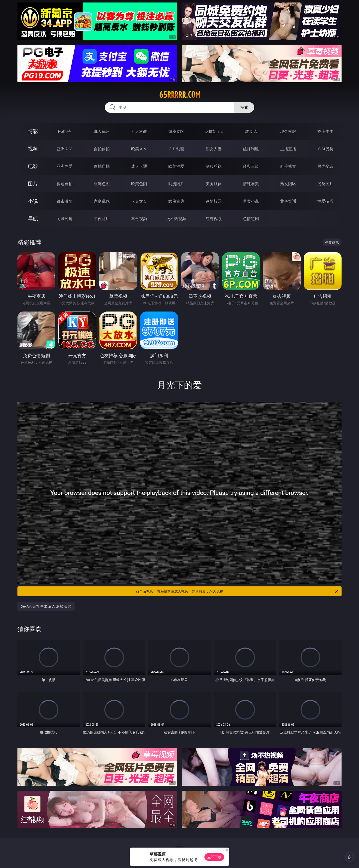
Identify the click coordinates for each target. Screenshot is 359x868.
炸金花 (251, 131)
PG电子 (64, 131)
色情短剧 (251, 219)
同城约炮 (65, 219)
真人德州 (102, 131)
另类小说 (251, 201)
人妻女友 (139, 201)
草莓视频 (139, 219)
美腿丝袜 (214, 184)
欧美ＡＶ (139, 149)
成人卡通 (139, 166)
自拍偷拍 (102, 149)
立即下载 (214, 857)
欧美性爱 (176, 166)
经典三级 (251, 166)
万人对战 (139, 131)
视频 (33, 149)
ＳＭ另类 (325, 149)
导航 (33, 218)
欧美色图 (139, 184)
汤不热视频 (176, 219)
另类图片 (325, 184)
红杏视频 (214, 219)
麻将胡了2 (214, 131)
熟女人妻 (214, 149)
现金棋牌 (288, 131)
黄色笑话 (288, 201)
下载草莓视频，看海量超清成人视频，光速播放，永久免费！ (236, 591)
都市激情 (65, 201)
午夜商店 (102, 219)
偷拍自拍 (102, 166)
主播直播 (288, 149)
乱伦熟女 (288, 166)
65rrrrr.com (180, 95)
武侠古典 (176, 201)
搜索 (244, 107)
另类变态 (325, 166)
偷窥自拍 (65, 184)
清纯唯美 (251, 184)
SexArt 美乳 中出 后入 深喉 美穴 (46, 606)
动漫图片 (176, 184)
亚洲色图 (102, 184)
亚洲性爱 (65, 166)
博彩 (33, 131)
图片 (33, 184)
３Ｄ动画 (176, 149)
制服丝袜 (214, 166)
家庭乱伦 (102, 201)
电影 (33, 166)
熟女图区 (288, 184)
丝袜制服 (251, 149)
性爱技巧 (325, 201)
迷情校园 (214, 201)
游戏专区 (176, 131)
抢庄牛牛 (325, 131)
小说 (33, 201)
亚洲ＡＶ (65, 149)
